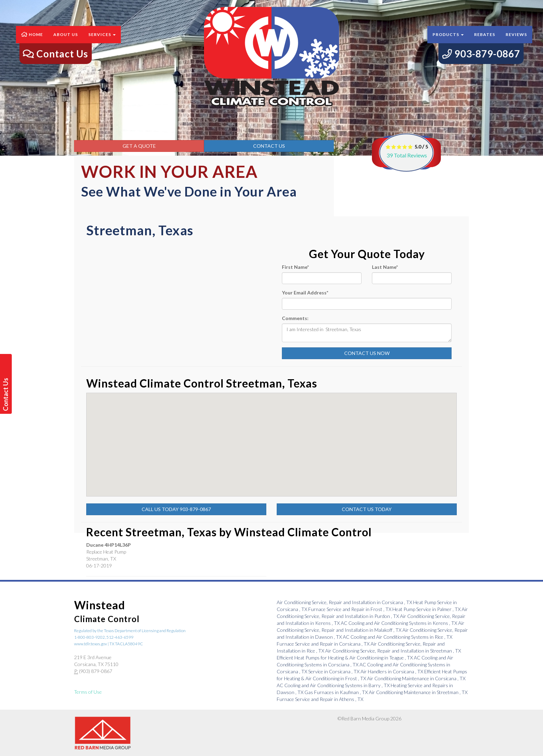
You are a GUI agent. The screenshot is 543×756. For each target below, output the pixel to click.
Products (448, 41)
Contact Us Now (367, 353)
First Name (295, 267)
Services (102, 41)
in (345, 602)
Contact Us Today (367, 509)
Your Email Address (305, 293)
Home (32, 41)
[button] (353, 485)
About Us (66, 41)
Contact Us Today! (7, 394)
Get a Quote (139, 146)
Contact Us (269, 146)
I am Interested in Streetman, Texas (367, 333)
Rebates (485, 41)
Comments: (295, 318)
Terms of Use (88, 692)
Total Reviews (407, 155)
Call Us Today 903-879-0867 (176, 509)
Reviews (516, 41)
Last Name (385, 267)
